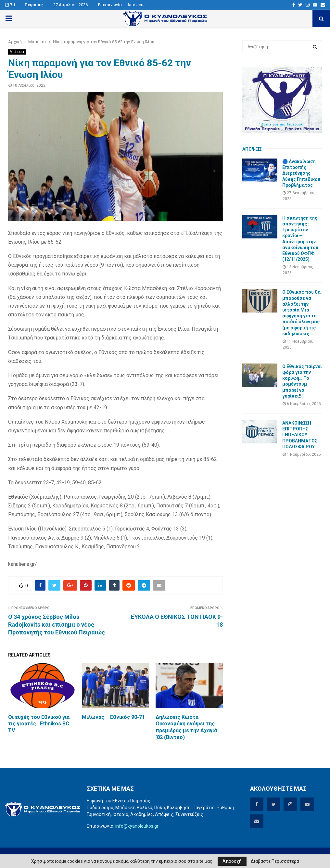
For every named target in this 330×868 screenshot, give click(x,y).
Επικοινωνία (110, 5)
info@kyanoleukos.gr (137, 826)
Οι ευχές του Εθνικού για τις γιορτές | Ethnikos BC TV (39, 724)
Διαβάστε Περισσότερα (275, 861)
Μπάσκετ (17, 52)
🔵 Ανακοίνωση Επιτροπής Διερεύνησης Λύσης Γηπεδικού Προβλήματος (301, 173)
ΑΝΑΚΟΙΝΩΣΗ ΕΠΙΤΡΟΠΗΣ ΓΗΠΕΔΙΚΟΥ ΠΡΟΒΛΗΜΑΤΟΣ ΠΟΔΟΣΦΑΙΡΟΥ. (300, 435)
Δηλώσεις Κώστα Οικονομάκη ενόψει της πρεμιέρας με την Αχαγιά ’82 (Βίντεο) (186, 727)
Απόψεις (136, 5)
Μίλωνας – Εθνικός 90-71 (113, 717)
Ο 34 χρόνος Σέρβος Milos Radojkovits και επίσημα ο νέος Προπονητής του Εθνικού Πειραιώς (57, 625)
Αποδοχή (232, 861)
